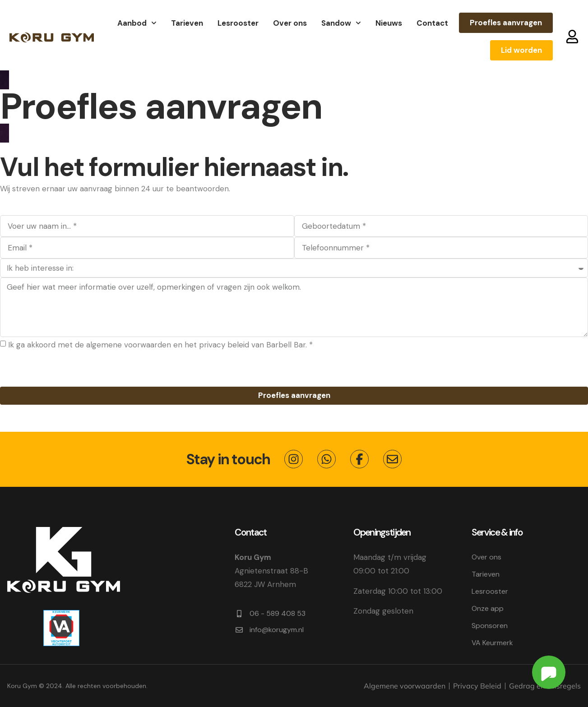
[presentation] (69, 369)
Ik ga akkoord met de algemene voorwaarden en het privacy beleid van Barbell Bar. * (160, 345)
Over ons (290, 23)
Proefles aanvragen (506, 23)
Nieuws (389, 23)
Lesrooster (238, 23)
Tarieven (187, 23)
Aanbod (137, 23)
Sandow (341, 23)
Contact (432, 23)
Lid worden (521, 50)
